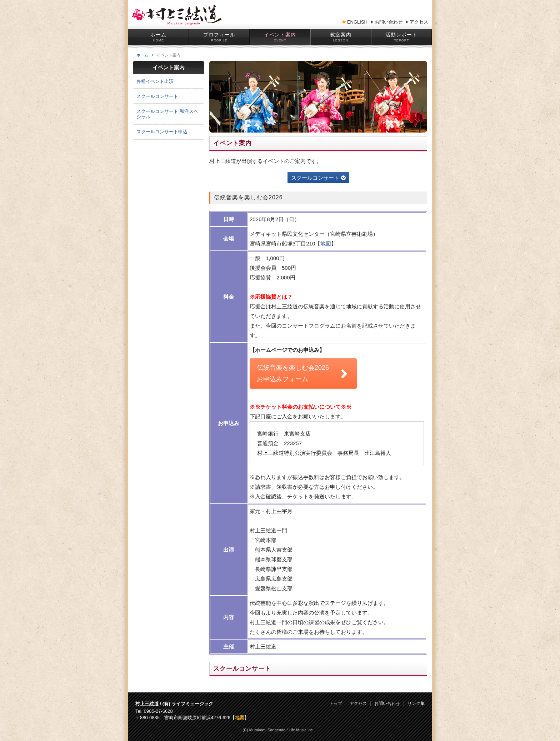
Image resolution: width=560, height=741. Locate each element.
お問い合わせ (389, 22)
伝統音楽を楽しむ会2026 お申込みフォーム (293, 373)
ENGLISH (357, 22)
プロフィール (219, 35)
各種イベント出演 (155, 81)
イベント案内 (280, 35)
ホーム (158, 35)
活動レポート (401, 35)
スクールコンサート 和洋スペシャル (167, 114)
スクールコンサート (318, 178)
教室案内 (341, 35)
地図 (326, 243)
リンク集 (416, 704)
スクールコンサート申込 (162, 132)
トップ (336, 704)
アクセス (419, 22)
